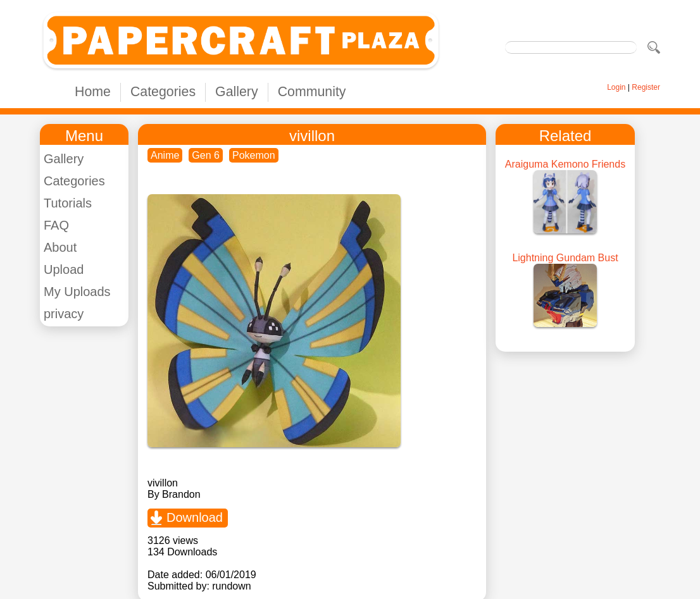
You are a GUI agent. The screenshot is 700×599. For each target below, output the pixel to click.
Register (646, 87)
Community (312, 92)
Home (93, 92)
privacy (64, 314)
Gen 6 (206, 155)
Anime (165, 155)
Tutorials (68, 203)
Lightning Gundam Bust (565, 258)
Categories (163, 92)
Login (616, 87)
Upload (64, 269)
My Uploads (77, 292)
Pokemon (254, 155)
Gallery (237, 92)
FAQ (56, 225)
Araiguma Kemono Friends (565, 164)
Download (195, 517)
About (60, 247)
